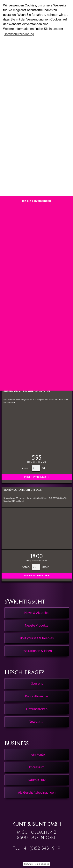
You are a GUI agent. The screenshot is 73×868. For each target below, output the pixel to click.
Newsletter (37, 722)
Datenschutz (37, 780)
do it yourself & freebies (37, 638)
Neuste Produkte (37, 625)
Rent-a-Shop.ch (41, 864)
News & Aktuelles (37, 613)
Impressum (37, 767)
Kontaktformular (37, 696)
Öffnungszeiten (37, 709)
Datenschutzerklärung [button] (19, 34)
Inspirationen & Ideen (37, 651)
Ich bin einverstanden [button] (37, 201)
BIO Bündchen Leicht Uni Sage (23, 490)
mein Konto (37, 754)
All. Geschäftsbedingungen (37, 792)
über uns (37, 684)
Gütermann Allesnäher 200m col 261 (27, 391)
